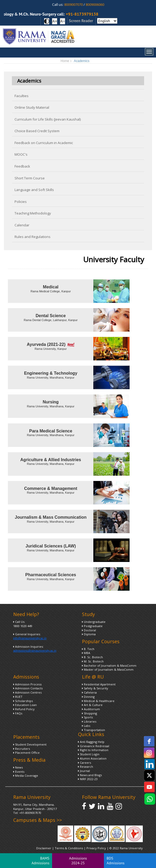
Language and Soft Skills (34, 190)
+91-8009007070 (30, 813)
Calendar (22, 225)
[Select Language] (107, 21)
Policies (21, 202)
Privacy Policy (97, 848)
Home (65, 61)
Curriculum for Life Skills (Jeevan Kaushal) (48, 119)
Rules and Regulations (33, 237)
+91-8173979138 (86, 14)
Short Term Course (30, 178)
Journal (84, 771)
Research (86, 767)
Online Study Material (32, 107)
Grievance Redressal (94, 746)
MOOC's (21, 154)
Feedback (22, 166)
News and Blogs (90, 775)
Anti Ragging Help (91, 742)
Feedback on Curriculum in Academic (44, 143)
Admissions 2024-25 (78, 861)
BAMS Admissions (40, 861)
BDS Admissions (115, 861)
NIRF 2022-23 (88, 779)
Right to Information (93, 750)
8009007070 (74, 4)
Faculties (22, 96)
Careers (84, 763)
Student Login (89, 754)
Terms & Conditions (69, 848)
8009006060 (95, 4)
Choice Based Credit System (37, 131)
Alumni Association (92, 758)
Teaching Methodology (33, 213)
